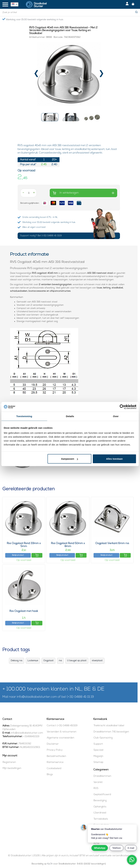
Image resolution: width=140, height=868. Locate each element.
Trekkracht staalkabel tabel (109, 726)
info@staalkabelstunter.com (37, 697)
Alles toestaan (114, 459)
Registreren (9, 762)
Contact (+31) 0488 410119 (62, 726)
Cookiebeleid (54, 769)
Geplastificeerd (102, 795)
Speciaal (98, 750)
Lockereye (33, 661)
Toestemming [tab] (24, 416)
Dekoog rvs (17, 661)
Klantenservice (55, 762)
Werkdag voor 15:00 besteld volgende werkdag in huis (33, 19)
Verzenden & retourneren (62, 732)
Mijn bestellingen (12, 768)
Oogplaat (48, 661)
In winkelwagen (83, 193)
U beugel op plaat (77, 661)
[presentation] (36, 75)
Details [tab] (70, 416)
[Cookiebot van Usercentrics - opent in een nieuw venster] (122, 407)
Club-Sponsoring (103, 738)
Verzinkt (98, 782)
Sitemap (98, 762)
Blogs (50, 775)
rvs (60, 661)
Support (98, 744)
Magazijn (98, 756)
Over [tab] (116, 416)
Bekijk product (18, 555)
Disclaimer (53, 744)
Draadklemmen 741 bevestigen (111, 732)
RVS (96, 788)
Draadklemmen (102, 776)
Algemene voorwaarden (61, 738)
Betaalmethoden (56, 756)
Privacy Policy (55, 750)
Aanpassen (70, 459)
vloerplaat (97, 661)
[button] (50, 117)
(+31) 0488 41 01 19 (80, 697)
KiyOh (50, 864)
